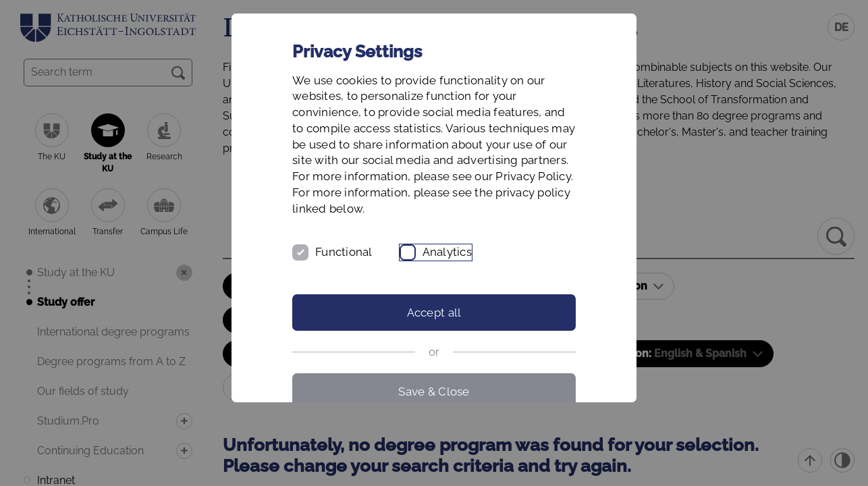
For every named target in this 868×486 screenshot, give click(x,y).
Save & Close (434, 391)
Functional (344, 252)
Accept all (434, 313)
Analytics (447, 252)
